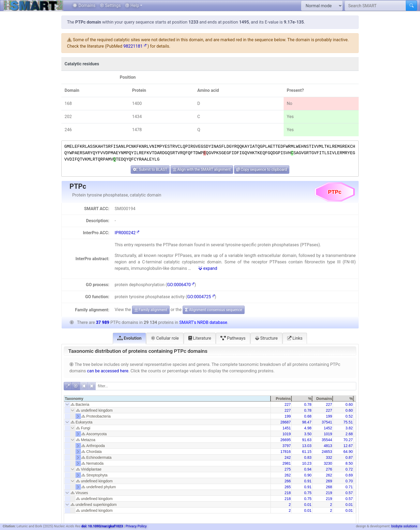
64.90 (348, 452)
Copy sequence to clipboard (262, 169)
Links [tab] (295, 338)
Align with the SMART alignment (202, 169)
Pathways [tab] (233, 338)
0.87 (349, 457)
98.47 (307, 422)
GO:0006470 (181, 285)
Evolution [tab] (130, 338)
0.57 (349, 493)
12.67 (348, 446)
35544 (327, 440)
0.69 (349, 475)
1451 (286, 428)
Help (132, 5)
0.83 (308, 457)
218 (288, 493)
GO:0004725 (201, 297)
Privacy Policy (136, 526)
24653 (327, 452)
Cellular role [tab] (165, 338)
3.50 (308, 434)
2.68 (349, 434)
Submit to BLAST (150, 169)
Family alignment (151, 310)
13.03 (307, 446)
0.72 (349, 469)
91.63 (307, 440)
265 (288, 487)
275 (288, 469)
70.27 (348, 440)
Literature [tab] (200, 338)
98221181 (135, 46)
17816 (286, 452)
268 (329, 487)
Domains (84, 5)
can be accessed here (108, 371)
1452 (328, 428)
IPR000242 (127, 233)
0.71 (349, 487)
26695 (286, 440)
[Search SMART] (375, 6)
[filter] (226, 386)
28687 (286, 422)
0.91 (308, 481)
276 (329, 469)
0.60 (349, 404)
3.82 (349, 428)
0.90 (308, 475)
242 (288, 457)
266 (288, 481)
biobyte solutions (404, 526)
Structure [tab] (266, 338)
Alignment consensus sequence (214, 310)
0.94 (308, 469)
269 (329, 481)
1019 (286, 434)
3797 (286, 446)
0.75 (308, 493)
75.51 (348, 422)
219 (329, 493)
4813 (328, 446)
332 (329, 457)
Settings (110, 5)
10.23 (307, 463)
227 (288, 404)
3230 (328, 463)
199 (288, 416)
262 (288, 475)
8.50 (349, 463)
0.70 (349, 481)
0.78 (308, 404)
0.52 (349, 416)
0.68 (308, 416)
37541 (327, 422)
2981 (286, 463)
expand (208, 268)
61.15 (307, 452)
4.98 (308, 428)
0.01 (308, 505)
